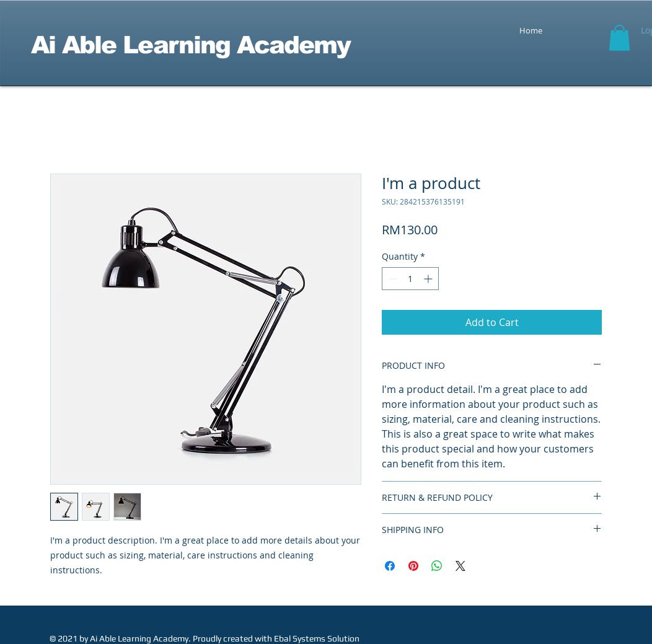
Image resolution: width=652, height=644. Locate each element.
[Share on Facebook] (390, 566)
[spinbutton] (410, 279)
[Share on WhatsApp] (437, 566)
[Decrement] (391, 279)
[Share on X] (460, 566)
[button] (619, 38)
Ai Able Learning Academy (191, 45)
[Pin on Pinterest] (413, 566)
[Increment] (429, 279)
